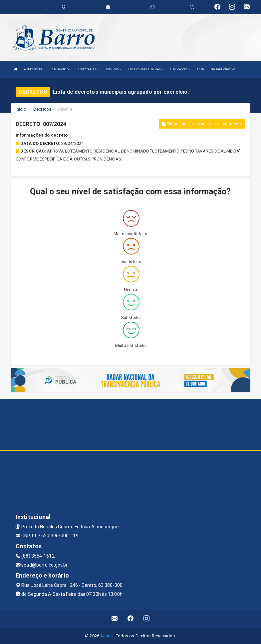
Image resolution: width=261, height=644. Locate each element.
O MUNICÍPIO (61, 69)
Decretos (42, 109)
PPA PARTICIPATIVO (223, 69)
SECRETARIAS (88, 69)
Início (21, 109)
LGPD (200, 69)
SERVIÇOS (113, 69)
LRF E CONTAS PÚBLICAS (145, 69)
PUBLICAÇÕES (180, 69)
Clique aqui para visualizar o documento (202, 124)
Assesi (107, 636)
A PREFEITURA (34, 69)
